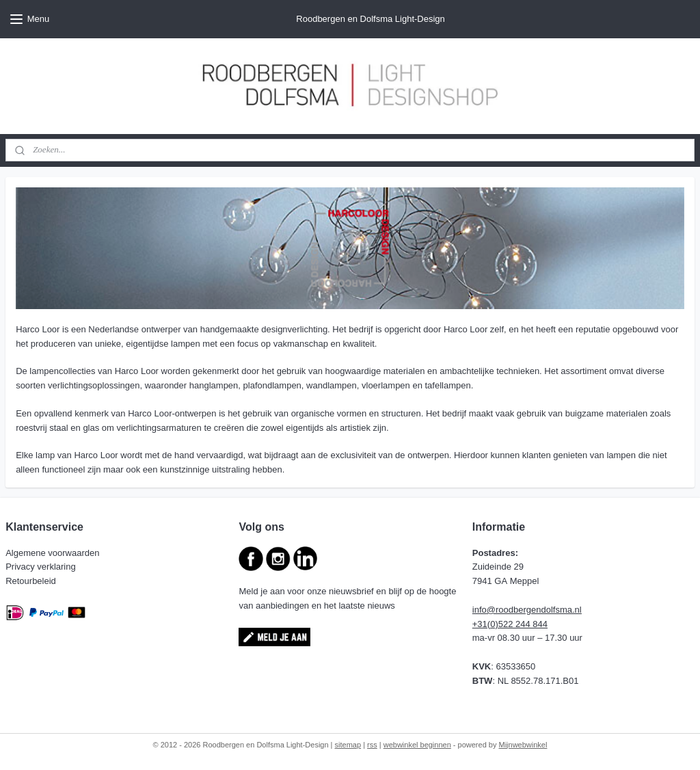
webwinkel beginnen (417, 745)
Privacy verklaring (42, 567)
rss (372, 745)
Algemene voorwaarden (54, 553)
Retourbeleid (32, 581)
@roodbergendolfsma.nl (534, 610)
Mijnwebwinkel (523, 745)
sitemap (348, 745)
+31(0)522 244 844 (510, 624)
